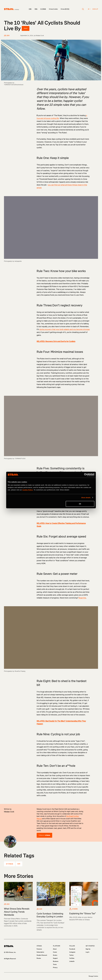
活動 (30, 9)
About (55, 949)
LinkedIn (72, 961)
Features (39, 949)
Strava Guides (53, 9)
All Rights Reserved (10, 959)
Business (56, 961)
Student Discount (42, 955)
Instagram (72, 952)
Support (55, 958)
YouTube (72, 958)
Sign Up (88, 949)
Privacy (55, 968)
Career (55, 952)
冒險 (36, 9)
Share (26, 28)
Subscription (40, 952)
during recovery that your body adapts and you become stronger (65, 329)
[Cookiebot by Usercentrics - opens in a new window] (86, 475)
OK (80, 504)
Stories (55, 955)
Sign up (95, 9)
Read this (82, 598)
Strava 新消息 (65, 9)
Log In (88, 952)
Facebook (72, 949)
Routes (39, 958)
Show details (86, 497)
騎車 (19, 864)
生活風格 (43, 9)
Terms (55, 964)
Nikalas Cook (40, 36)
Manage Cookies (93, 976)
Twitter (71, 955)
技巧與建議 (10, 864)
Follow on (44, 835)
